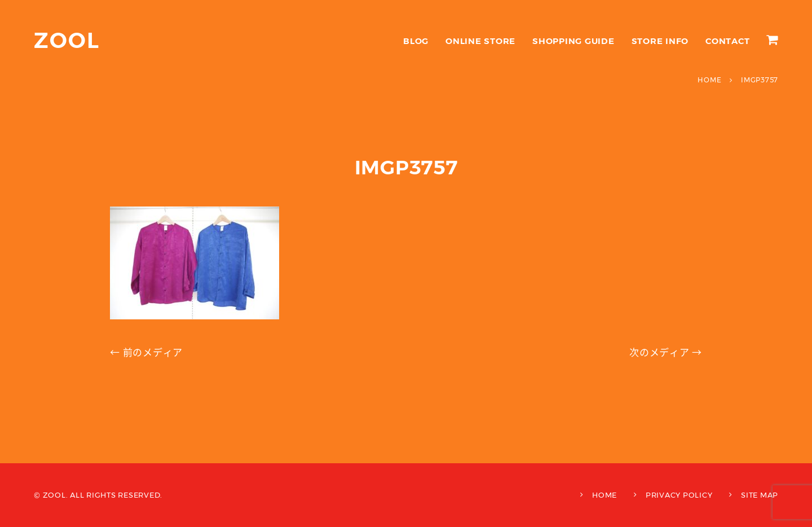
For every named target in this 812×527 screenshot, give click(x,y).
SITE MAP (760, 495)
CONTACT (727, 41)
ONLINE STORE (480, 41)
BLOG (416, 41)
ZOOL (67, 40)
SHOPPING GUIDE (573, 41)
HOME (604, 495)
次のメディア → (666, 353)
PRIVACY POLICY (679, 495)
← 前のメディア (146, 353)
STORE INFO (660, 41)
